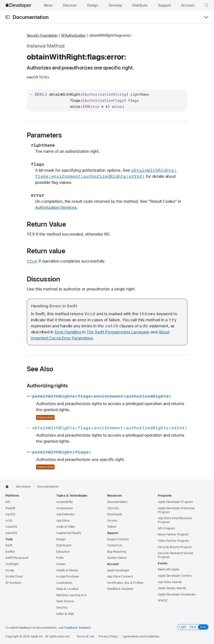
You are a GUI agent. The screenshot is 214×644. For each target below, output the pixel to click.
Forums (112, 521)
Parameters (44, 135)
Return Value (46, 224)
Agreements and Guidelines (141, 636)
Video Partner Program (173, 541)
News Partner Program (173, 534)
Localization (64, 583)
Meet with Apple (168, 569)
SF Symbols (13, 583)
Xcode (10, 570)
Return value (46, 251)
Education (63, 552)
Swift (9, 545)
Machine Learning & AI (71, 595)
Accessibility (65, 502)
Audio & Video (66, 527)
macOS (10, 514)
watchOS (11, 533)
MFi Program (166, 528)
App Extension (66, 514)
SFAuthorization (73, 35)
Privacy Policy (108, 636)
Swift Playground (17, 558)
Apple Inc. (37, 636)
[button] (207, 5)
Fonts (60, 558)
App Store (63, 521)
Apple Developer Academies (177, 594)
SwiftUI (10, 552)
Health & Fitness (67, 570)
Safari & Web (65, 614)
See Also (40, 369)
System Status (117, 558)
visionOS (11, 527)
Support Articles (118, 539)
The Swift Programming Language (118, 332)
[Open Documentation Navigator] (8, 17)
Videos (112, 527)
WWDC (163, 601)
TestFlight (12, 564)
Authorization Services (56, 207)
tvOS (9, 521)
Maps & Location (67, 589)
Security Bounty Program (175, 547)
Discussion (44, 279)
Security (62, 608)
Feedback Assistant (120, 589)
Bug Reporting (117, 552)
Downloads (115, 514)
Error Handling (68, 332)
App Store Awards (170, 582)
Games (61, 564)
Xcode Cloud (14, 576)
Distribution (64, 545)
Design (61, 539)
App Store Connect (120, 576)
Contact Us (115, 545)
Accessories (65, 508)
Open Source (65, 601)
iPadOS (10, 508)
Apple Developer (118, 570)
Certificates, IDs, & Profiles (125, 583)
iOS (8, 502)
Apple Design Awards (172, 588)
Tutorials (113, 508)
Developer (23, 487)
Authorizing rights (47, 386)
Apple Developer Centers (175, 576)
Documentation (31, 17)
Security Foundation (42, 35)
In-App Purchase (68, 576)
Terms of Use (85, 636)
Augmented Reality (69, 533)
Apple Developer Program (175, 502)
